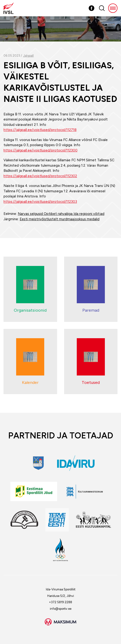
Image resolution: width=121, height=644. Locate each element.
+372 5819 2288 (60, 602)
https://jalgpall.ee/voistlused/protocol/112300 (40, 150)
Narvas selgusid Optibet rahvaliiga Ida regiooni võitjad (61, 214)
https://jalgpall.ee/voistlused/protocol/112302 (40, 176)
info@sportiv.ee (61, 609)
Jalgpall (28, 56)
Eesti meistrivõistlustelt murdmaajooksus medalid (60, 219)
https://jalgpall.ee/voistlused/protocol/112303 (40, 202)
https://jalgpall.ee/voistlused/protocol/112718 (40, 130)
